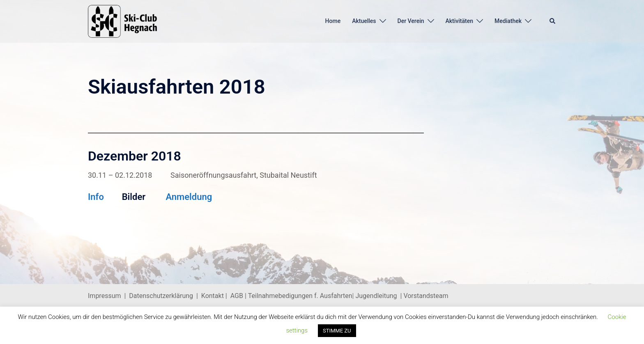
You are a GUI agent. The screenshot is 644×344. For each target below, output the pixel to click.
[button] (553, 21)
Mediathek (508, 21)
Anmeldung (189, 197)
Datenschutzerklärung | (165, 296)
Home (333, 21)
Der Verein (411, 21)
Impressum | (108, 296)
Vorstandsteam (426, 296)
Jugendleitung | (379, 296)
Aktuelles (364, 21)
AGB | (239, 296)
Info (96, 197)
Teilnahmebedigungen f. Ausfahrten (300, 296)
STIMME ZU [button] (337, 331)
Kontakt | (214, 296)
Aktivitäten (460, 21)
